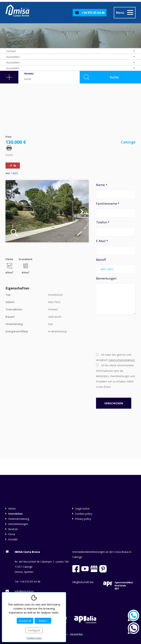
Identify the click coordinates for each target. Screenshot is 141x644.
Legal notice (82, 509)
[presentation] (111, 333)
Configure (34, 630)
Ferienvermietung (19, 519)
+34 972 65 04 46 (93, 13)
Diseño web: (70, 634)
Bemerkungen (116, 295)
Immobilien (16, 514)
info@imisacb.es (24, 591)
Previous (12, 211)
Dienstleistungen (18, 524)
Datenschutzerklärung (122, 360)
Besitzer (13, 529)
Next (82, 211)
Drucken (9, 154)
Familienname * (116, 209)
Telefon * (116, 228)
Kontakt (13, 539)
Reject (43, 621)
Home (12, 509)
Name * (116, 191)
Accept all (25, 621)
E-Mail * (116, 247)
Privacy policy (83, 519)
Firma (12, 534)
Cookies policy (84, 514)
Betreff (116, 266)
